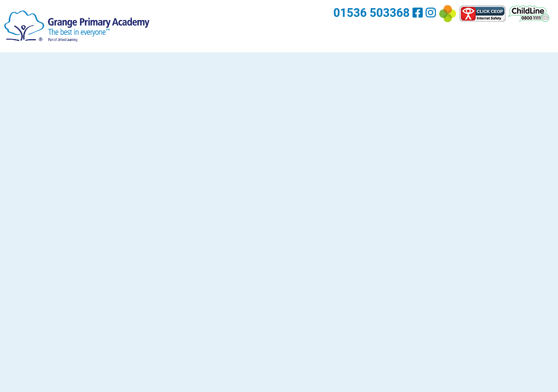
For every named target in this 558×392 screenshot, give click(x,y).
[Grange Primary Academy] (77, 25)
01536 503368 (372, 13)
